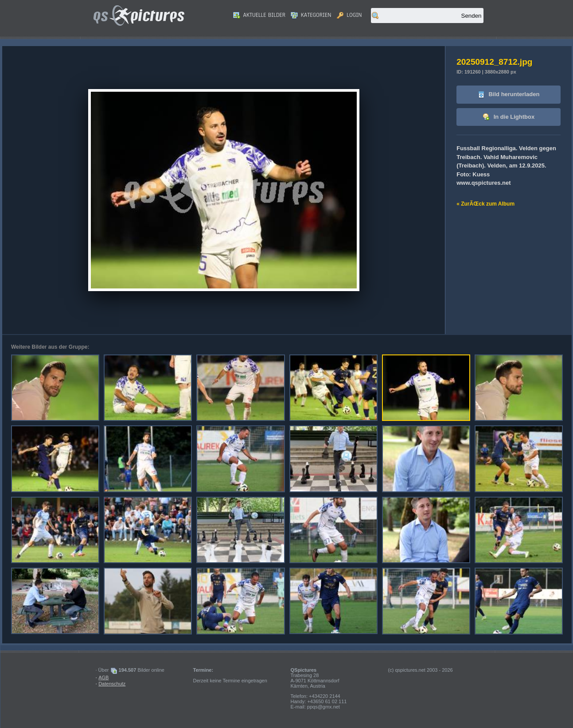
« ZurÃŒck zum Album (485, 204)
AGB (103, 677)
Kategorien (311, 15)
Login (349, 15)
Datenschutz (112, 684)
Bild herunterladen (509, 95)
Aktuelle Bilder (259, 15)
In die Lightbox (509, 117)
